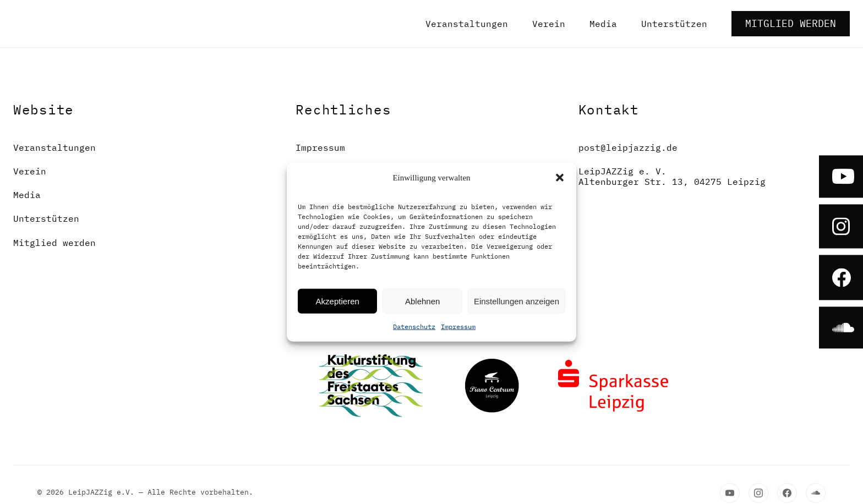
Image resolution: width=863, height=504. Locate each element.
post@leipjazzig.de (628, 148)
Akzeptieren (338, 301)
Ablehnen (422, 301)
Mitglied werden (791, 23)
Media (603, 24)
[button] (560, 178)
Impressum (458, 327)
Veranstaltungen (467, 24)
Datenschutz (414, 327)
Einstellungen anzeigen (517, 301)
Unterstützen (674, 24)
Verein (549, 24)
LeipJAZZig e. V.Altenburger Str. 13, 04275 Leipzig (672, 177)
